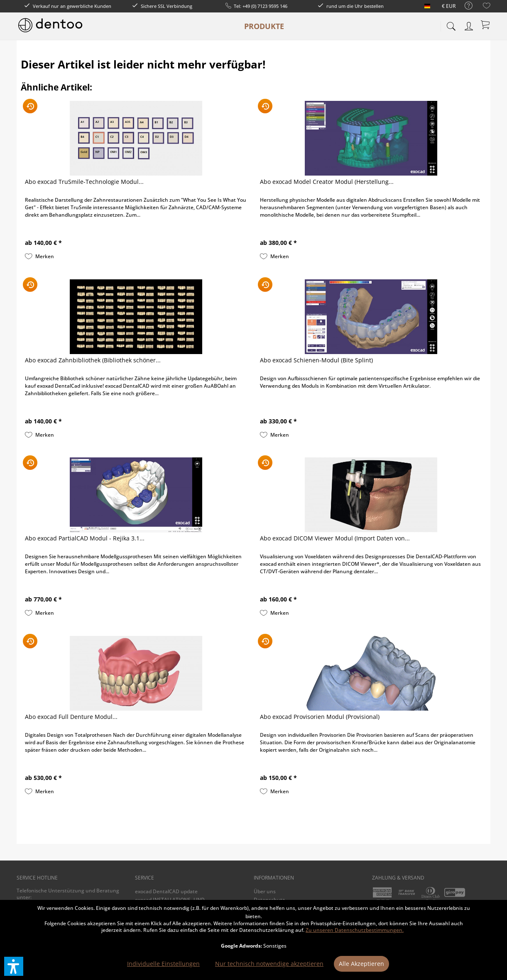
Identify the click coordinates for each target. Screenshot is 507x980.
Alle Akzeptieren (361, 964)
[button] (14, 966)
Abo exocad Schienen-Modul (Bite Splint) (316, 360)
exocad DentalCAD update (166, 891)
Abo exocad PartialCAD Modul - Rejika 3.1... (85, 538)
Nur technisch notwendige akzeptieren (269, 964)
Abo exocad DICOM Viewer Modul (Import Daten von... (335, 538)
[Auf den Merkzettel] (39, 257)
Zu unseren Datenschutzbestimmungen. (355, 930)
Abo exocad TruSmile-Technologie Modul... (84, 182)
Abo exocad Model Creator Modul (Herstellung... (327, 182)
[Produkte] (264, 26)
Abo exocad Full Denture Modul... (71, 717)
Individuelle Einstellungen (163, 964)
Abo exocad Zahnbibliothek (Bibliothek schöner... (93, 360)
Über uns (265, 891)
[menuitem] (464, 6)
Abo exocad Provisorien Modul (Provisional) (320, 717)
